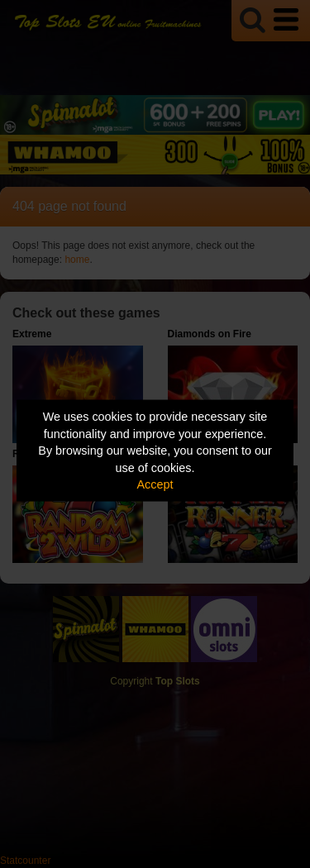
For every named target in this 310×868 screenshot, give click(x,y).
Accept (155, 484)
